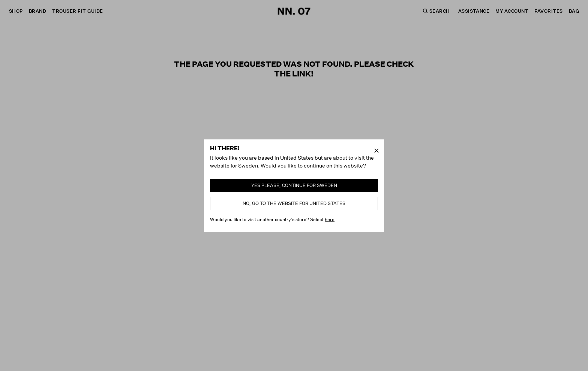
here (330, 219)
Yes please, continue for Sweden (294, 185)
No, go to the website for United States (294, 203)
